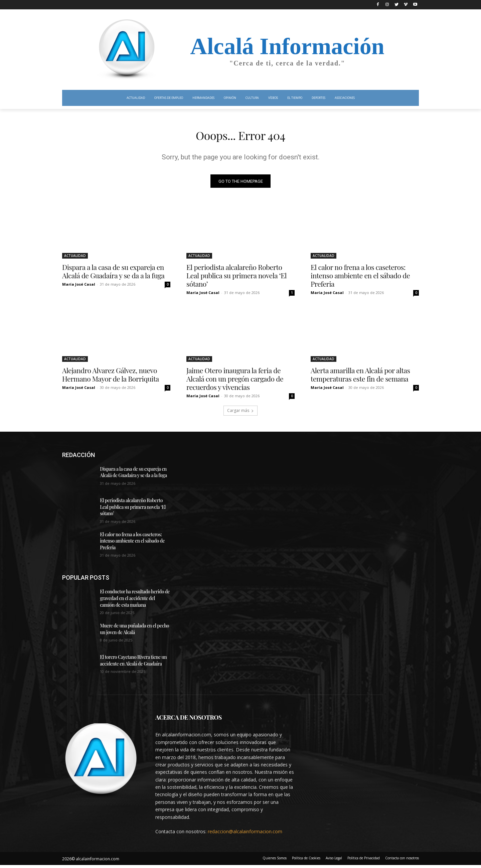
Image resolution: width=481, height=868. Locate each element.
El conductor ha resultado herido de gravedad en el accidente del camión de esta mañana (135, 601)
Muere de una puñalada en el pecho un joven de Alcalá (134, 632)
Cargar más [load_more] (240, 413)
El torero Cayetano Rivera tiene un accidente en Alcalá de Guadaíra (133, 663)
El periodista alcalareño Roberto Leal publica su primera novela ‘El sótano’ (236, 278)
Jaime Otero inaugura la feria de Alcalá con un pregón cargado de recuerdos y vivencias (235, 381)
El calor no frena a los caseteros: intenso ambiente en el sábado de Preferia (360, 278)
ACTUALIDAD (75, 258)
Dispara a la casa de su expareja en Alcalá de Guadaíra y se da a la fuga (113, 274)
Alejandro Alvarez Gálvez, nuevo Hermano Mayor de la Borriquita (111, 377)
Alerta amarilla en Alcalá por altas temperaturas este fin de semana (360, 377)
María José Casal (79, 287)
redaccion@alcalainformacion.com (245, 834)
